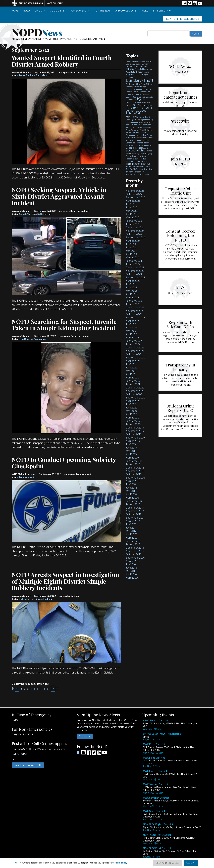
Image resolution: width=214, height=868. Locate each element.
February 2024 (134, 261)
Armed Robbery (27, 75)
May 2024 (131, 251)
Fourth (141, 108)
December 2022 (135, 307)
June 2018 (131, 488)
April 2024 (131, 254)
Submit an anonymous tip (28, 765)
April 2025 (131, 214)
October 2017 (134, 514)
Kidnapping (40, 339)
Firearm (149, 105)
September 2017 (135, 518)
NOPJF (128, 133)
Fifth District (139, 105)
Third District (133, 164)
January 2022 (133, 344)
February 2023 (134, 301)
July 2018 (131, 484)
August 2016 (133, 561)
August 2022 (133, 321)
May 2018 (131, 491)
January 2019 (133, 464)
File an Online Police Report (183, 19)
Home (15, 11)
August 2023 (133, 281)
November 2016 (135, 551)
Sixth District (44, 214)
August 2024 (133, 241)
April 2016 (131, 574)
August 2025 (133, 201)
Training (129, 172)
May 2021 (131, 371)
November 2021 (135, 351)
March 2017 (132, 538)
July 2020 (131, 404)
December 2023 (135, 267)
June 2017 (131, 528)
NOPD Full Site (55, 3)
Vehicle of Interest (143, 174)
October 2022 (134, 314)
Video (145, 11)
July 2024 (131, 244)
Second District (134, 148)
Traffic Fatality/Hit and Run (142, 169)
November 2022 (135, 311)
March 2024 (132, 257)
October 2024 (134, 234)
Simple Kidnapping (133, 156)
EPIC (149, 103)
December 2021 (135, 348)
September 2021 (135, 358)
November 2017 (135, 511)
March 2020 (133, 418)
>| (57, 689)
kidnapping (148, 120)
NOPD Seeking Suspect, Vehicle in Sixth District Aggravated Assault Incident (59, 196)
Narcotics (135, 130)
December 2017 (135, 508)
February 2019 (134, 461)
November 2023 (135, 271)
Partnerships (131, 135)
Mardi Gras (139, 122)
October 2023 (134, 274)
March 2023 (132, 297)
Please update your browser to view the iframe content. (172, 791)
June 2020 (132, 408)
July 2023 (131, 284)
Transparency (80, 11)
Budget (145, 75)
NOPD (37, 32)
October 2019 (134, 434)
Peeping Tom (141, 135)
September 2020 (136, 398)
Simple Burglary (146, 154)
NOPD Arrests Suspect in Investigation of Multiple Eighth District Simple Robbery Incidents (65, 581)
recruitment (137, 143)
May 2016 (131, 571)
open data (136, 133)
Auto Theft (138, 75)
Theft (146, 161)
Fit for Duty (162, 11)
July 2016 (131, 564)
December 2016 (135, 548)
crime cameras (144, 92)
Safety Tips (148, 145)
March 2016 (132, 578)
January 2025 (133, 224)
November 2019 (135, 431)
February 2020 (134, 421)
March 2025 (132, 217)
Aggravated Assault (134, 61)
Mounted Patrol (139, 127)
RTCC (128, 145)
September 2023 (136, 277)
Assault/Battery (27, 214)
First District (26, 339)
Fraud (137, 111)
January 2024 (133, 264)
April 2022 (131, 334)
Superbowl (130, 161)
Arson (150, 69)
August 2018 (133, 481)
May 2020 (131, 411)
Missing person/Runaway (138, 124)
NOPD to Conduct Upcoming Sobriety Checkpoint (64, 463)
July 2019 (131, 444)
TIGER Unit (145, 164)
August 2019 (133, 441)
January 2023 (133, 304)
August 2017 (133, 521)
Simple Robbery (44, 599)
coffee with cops (140, 87)
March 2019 (132, 458)
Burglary (129, 77)
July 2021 (131, 364)
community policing (143, 89)
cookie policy (120, 863)
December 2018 (135, 468)
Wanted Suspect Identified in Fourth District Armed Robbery (62, 61)
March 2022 (132, 338)
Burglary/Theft (140, 80)
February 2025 (134, 221)
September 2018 (135, 478)
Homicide (132, 117)
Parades (143, 133)
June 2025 (132, 207)
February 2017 (134, 541)
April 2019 (131, 454)
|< (13, 689)
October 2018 (134, 474)
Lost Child (130, 122)
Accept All (191, 863)
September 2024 (136, 237)
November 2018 (135, 471)
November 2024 (135, 231)
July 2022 (131, 324)
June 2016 (131, 568)
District (136, 97)
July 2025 (131, 204)
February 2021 (134, 381)
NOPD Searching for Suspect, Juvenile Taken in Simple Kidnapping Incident (64, 325)
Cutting (129, 97)
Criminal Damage (141, 94)
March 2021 (132, 378)
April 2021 (131, 374)
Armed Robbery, (141, 69)
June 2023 (132, 287)
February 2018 (134, 501)
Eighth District (27, 599)
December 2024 (135, 227)
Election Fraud (141, 103)
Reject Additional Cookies (168, 863)
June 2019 (131, 448)
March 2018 (132, 498)
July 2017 (131, 524)
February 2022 (134, 341)
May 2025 (131, 211)
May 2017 (131, 531)
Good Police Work (136, 112)
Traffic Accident (138, 167)
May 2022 (131, 331)
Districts (142, 97)
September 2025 (136, 197)
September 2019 (135, 438)
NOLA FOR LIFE (145, 130)
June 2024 (132, 247)
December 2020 (135, 388)
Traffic (128, 167)
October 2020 (134, 394)
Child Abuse (141, 84)
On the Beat (103, 11)
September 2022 (135, 317)
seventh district (136, 150)
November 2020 (135, 391)
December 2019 (135, 428)
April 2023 (131, 294)
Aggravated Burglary (140, 64)
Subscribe (85, 736)
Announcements (126, 11)
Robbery (145, 143)
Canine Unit (131, 84)
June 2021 (131, 368)
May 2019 (131, 451)
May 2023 (131, 291)
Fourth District (44, 75)
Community (57, 11)
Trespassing (130, 174)
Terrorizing (139, 161)
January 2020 (133, 424)
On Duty (40, 11)
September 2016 (135, 558)
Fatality (129, 105)
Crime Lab (130, 94)
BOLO (27, 11)
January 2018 (133, 504)
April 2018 (131, 494)
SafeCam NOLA (137, 145)
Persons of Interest (141, 138)
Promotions (138, 140)
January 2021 (133, 384)
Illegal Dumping (136, 120)
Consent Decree (132, 92)
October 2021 (134, 354)
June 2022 (131, 328)
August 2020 (133, 401)
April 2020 (132, 414)
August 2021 (133, 361)
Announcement (26, 477)
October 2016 (134, 554)
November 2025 (135, 191)
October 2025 (134, 194)
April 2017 (131, 534)
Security (145, 148)
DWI (135, 100)
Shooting (136, 154)
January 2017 (133, 544)
